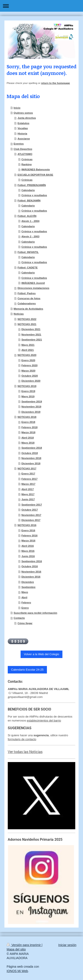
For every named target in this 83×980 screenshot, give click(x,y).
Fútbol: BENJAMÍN (29, 200)
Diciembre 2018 (31, 463)
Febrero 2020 (30, 365)
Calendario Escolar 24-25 (27, 670)
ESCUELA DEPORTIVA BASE (35, 175)
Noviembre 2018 (31, 458)
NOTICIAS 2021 (27, 324)
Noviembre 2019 (31, 406)
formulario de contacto (22, 739)
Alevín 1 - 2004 (30, 221)
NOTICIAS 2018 (27, 417)
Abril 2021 (28, 350)
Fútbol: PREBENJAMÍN (32, 185)
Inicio (17, 108)
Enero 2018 (28, 422)
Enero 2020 (28, 360)
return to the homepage (55, 83)
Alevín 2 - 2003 (30, 236)
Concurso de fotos (29, 298)
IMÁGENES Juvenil (33, 283)
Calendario (28, 190)
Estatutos (23, 123)
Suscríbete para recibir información (36, 613)
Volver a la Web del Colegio (41, 654)
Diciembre (28, 582)
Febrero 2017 (30, 479)
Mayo (25, 592)
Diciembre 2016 (31, 577)
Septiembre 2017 (32, 505)
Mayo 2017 (28, 494)
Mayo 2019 (28, 396)
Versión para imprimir (24, 945)
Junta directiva (27, 118)
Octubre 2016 (30, 566)
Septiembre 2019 (32, 401)
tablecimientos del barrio (45, 721)
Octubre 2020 (30, 376)
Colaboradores (27, 303)
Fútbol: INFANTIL (28, 252)
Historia (22, 133)
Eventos (19, 144)
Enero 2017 (28, 473)
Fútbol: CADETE (28, 267)
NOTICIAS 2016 (27, 525)
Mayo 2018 (28, 443)
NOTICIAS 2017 (27, 468)
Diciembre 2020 (31, 381)
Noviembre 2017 (31, 515)
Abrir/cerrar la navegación (41, 6)
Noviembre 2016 (31, 572)
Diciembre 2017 (31, 520)
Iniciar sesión (67, 945)
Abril (24, 597)
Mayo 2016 (28, 551)
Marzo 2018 (28, 432)
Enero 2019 (28, 391)
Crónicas (27, 159)
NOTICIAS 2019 (27, 386)
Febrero (26, 602)
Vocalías (23, 128)
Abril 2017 (28, 489)
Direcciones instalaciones (33, 288)
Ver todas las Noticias (25, 752)
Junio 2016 (28, 556)
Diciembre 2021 (31, 329)
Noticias (19, 314)
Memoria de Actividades (28, 309)
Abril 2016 (28, 546)
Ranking (27, 164)
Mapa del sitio (16, 949)
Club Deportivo (23, 149)
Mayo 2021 (28, 345)
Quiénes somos (23, 113)
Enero (25, 608)
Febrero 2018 (30, 427)
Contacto (19, 618)
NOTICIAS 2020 (27, 355)
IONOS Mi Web (17, 971)
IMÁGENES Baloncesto (36, 169)
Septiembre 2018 (32, 448)
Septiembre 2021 (32, 339)
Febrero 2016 (30, 535)
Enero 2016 (28, 530)
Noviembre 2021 (31, 334)
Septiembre (29, 587)
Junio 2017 (28, 499)
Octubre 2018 (30, 453)
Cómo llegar (25, 623)
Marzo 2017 (28, 484)
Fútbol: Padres (27, 293)
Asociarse (24, 139)
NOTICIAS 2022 (27, 319)
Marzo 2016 (28, 540)
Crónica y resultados (34, 195)
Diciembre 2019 (31, 412)
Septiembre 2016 (32, 561)
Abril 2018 (28, 438)
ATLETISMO (25, 154)
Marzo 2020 (28, 371)
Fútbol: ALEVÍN (27, 216)
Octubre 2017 (30, 510)
